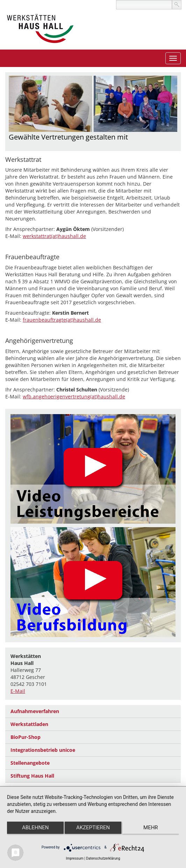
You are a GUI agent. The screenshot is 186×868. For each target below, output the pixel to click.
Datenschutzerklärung (103, 858)
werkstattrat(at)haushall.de (54, 236)
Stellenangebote (30, 763)
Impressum (74, 858)
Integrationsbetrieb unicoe (43, 750)
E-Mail (18, 691)
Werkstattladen (29, 724)
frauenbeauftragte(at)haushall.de (62, 320)
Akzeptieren (93, 828)
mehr (151, 828)
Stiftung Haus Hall (32, 776)
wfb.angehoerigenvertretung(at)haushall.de (74, 396)
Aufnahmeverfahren (35, 711)
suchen (177, 5)
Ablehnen (35, 828)
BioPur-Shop (26, 737)
